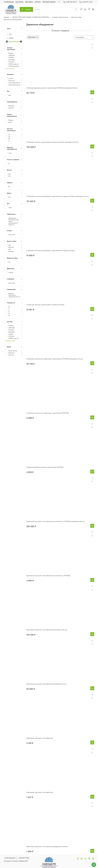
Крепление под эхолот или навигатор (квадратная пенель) (47, 846)
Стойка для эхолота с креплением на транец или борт (45, 305)
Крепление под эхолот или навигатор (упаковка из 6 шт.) (46, 684)
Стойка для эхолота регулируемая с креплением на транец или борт (51, 250)
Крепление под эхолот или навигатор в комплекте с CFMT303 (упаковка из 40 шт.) (56, 521)
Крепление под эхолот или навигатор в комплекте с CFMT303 (48, 576)
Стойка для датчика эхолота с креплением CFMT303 (45, 467)
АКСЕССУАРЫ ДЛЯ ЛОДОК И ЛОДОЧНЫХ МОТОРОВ (31, 17)
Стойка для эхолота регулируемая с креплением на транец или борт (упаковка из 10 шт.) (58, 196)
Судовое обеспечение (60, 17)
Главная (6, 17)
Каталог (26, 9)
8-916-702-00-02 (70, 2)
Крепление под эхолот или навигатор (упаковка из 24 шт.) (47, 630)
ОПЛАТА (38, 2)
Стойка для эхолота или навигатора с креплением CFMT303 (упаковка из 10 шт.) (55, 359)
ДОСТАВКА (29, 2)
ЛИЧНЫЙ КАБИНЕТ (49, 2)
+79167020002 (10, 858)
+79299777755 (23, 858)
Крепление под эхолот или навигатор (40, 738)
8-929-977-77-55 (86, 2)
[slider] (7, 42)
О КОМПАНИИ (9, 2)
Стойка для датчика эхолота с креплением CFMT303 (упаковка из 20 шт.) (52, 88)
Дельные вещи (76, 17)
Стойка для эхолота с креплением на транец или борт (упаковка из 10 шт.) (52, 142)
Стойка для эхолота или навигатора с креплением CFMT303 (48, 413)
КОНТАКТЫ (19, 2)
